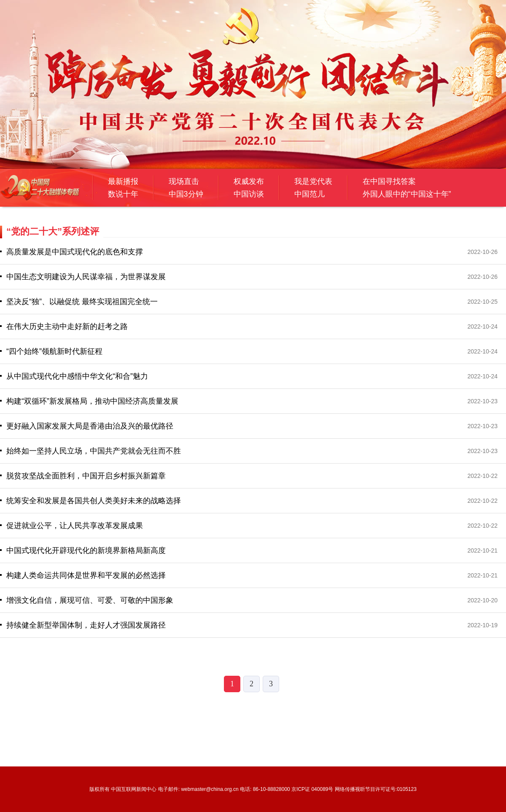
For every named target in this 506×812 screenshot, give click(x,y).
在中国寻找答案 (389, 181)
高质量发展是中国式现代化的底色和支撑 (75, 252)
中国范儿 (310, 194)
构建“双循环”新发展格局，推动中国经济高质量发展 (92, 401)
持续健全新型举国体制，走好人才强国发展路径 (86, 625)
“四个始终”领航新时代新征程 (54, 351)
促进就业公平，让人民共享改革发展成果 (75, 526)
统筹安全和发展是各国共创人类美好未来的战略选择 (94, 501)
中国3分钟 (186, 194)
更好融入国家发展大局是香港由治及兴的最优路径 (90, 426)
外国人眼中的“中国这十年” (407, 194)
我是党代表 (313, 181)
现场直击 (184, 181)
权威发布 (249, 181)
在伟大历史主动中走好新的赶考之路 (67, 326)
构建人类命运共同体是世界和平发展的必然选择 (86, 575)
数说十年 (123, 194)
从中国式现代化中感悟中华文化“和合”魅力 (77, 376)
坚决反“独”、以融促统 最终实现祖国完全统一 (82, 302)
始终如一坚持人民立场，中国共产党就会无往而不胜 (94, 451)
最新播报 (123, 181)
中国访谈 (249, 194)
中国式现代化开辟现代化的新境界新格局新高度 (86, 550)
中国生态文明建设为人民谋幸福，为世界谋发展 (86, 277)
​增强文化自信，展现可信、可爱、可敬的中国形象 (90, 600)
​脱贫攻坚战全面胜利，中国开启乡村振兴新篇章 (86, 476)
